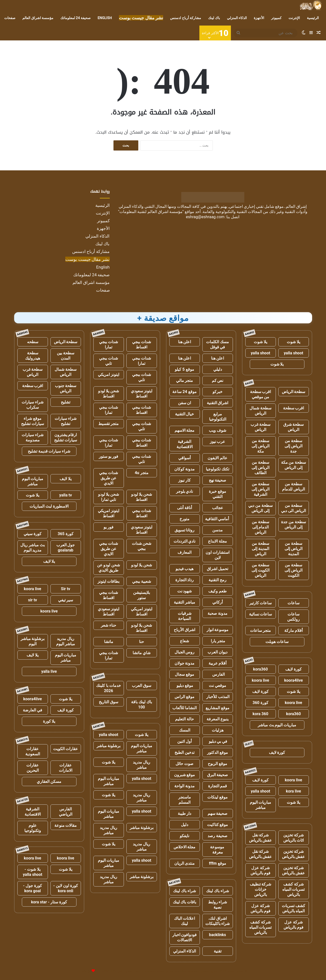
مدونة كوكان (185, 469)
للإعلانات (85, 971)
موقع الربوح (217, 764)
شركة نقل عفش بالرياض (261, 838)
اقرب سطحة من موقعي (261, 394)
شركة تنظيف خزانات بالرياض (261, 889)
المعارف (184, 552)
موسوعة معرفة (218, 850)
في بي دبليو (218, 741)
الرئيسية (313, 18)
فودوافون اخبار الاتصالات (185, 937)
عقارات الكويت (66, 749)
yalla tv (65, 495)
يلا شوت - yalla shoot (33, 872)
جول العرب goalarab (66, 548)
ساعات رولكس (293, 617)
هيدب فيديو (185, 569)
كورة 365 (66, 534)
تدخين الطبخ (184, 752)
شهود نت (185, 591)
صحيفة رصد (217, 836)
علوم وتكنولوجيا (33, 828)
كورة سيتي (33, 534)
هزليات (218, 730)
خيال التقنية (185, 414)
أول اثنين (184, 741)
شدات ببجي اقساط (142, 344)
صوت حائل (184, 764)
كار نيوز (184, 480)
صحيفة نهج (218, 480)
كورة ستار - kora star (49, 902)
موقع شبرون (185, 775)
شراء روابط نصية (218, 905)
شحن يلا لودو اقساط (109, 394)
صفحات (10, 18)
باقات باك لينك (185, 902)
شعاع (184, 641)
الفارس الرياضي (66, 812)
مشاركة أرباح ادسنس (186, 18)
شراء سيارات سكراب (33, 405)
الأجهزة (259, 18)
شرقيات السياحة (185, 616)
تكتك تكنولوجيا (217, 469)
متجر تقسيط (109, 424)
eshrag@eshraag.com (205, 217)
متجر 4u (141, 473)
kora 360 (260, 714)
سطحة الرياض (294, 392)
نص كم (218, 381)
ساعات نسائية (261, 614)
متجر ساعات (261, 630)
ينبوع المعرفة (217, 719)
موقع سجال (184, 674)
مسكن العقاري (49, 781)
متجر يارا (217, 641)
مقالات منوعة (66, 825)
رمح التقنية (217, 580)
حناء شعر (109, 625)
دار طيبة (185, 813)
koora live (260, 680)
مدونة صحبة (217, 613)
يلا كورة (49, 721)
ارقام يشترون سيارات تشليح (66, 437)
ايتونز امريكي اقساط (109, 513)
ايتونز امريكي (109, 375)
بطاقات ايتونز (109, 581)
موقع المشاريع (217, 708)
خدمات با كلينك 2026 (109, 688)
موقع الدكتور (217, 752)
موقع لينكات (217, 797)
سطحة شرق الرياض (294, 427)
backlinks (218, 935)
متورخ (184, 519)
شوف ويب (217, 430)
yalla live (49, 671)
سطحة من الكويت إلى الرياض (260, 570)
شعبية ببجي (142, 581)
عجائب (218, 508)
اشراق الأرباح (184, 630)
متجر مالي (185, 381)
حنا (142, 642)
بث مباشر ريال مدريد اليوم (33, 548)
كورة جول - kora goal (33, 888)
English (105, 18)
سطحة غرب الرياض (261, 427)
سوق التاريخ (109, 702)
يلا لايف (66, 479)
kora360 (260, 669)
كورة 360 (260, 703)
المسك (185, 730)
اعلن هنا (185, 342)
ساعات (293, 603)
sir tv (33, 600)
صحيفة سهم (218, 813)
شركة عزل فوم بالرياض (261, 870)
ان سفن (185, 403)
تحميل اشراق (217, 569)
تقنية (218, 951)
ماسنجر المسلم (185, 800)
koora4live (293, 680)
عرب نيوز (218, 442)
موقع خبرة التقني (217, 494)
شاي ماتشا (142, 653)
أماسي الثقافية (218, 519)
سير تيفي (66, 600)
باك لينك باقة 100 (142, 704)
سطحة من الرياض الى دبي (293, 508)
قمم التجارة (218, 786)
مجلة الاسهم (185, 430)
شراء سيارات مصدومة (33, 437)
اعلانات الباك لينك (184, 921)
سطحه (33, 342)
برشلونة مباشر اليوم (33, 641)
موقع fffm (217, 863)
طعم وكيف (217, 591)
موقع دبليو (185, 686)
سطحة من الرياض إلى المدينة (293, 549)
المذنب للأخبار (218, 697)
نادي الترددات (185, 541)
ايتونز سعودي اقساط (142, 394)
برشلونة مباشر (109, 746)
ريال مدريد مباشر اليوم (66, 641)
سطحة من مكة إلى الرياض (294, 465)
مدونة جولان (185, 663)
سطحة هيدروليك (33, 356)
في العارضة (33, 710)
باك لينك (214, 18)
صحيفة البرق (218, 775)
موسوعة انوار (218, 630)
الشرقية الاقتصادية (185, 444)
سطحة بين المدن (66, 356)
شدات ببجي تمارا (109, 344)
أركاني (217, 602)
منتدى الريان (185, 863)
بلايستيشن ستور (142, 595)
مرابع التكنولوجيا (218, 417)
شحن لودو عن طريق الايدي (109, 568)
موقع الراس (184, 697)
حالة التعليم (184, 719)
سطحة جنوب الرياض (66, 388)
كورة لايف (293, 669)
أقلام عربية (218, 663)
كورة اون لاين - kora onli (65, 888)
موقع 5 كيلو (184, 369)
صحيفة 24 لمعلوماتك (75, 18)
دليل (185, 825)
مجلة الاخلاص (185, 847)
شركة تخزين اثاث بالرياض (294, 838)
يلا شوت (293, 342)
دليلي (218, 369)
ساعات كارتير (261, 603)
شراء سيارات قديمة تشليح (49, 451)
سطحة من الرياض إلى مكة (260, 446)
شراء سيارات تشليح (66, 421)
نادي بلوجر (185, 491)
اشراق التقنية (218, 403)
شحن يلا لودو (142, 565)
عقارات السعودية (33, 751)
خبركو (217, 392)
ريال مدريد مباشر (142, 765)
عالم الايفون (217, 458)
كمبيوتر (276, 18)
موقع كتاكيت (218, 825)
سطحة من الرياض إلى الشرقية (260, 489)
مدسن (217, 530)
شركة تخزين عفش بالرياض (294, 854)
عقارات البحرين (33, 768)
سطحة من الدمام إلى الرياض (260, 527)
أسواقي (184, 458)
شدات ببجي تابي (109, 361)
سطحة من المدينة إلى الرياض (260, 549)
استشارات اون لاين (217, 555)
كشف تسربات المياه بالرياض (293, 908)
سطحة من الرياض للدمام (293, 487)
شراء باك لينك (217, 891)
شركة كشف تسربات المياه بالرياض (294, 889)
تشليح (66, 402)
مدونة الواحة (184, 786)
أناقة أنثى (184, 508)
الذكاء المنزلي (237, 18)
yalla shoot (293, 353)
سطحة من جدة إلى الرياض (293, 524)
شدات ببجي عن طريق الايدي (109, 478)
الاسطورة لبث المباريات (49, 506)
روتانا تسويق (185, 530)
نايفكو (184, 836)
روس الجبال (185, 652)
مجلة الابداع (217, 541)
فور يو (109, 527)
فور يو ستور (109, 456)
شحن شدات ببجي (142, 546)
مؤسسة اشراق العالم (38, 18)
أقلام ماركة (294, 630)
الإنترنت (294, 18)
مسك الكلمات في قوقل (217, 344)
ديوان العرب (217, 652)
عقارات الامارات (66, 768)
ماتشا (109, 642)
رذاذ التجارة (185, 580)
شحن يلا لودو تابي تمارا (109, 497)
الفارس (217, 674)
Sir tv (65, 589)
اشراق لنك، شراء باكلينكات (218, 921)
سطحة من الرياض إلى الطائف (260, 468)
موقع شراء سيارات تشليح (33, 421)
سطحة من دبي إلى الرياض (260, 508)
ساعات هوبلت (277, 642)
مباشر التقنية (184, 602)
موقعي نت (217, 686)
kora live (294, 791)
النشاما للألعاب (185, 708)
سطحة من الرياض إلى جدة (293, 446)
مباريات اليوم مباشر (261, 805)
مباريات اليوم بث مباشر (277, 725)
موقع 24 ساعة (184, 392)
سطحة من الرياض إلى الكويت (293, 570)
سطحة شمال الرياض (260, 411)
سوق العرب (142, 686)
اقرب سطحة (294, 408)
